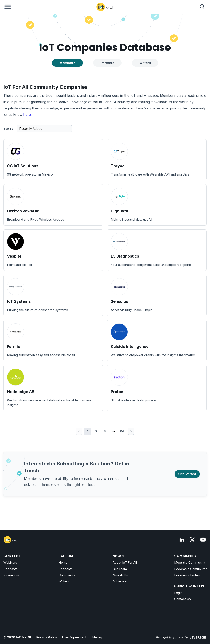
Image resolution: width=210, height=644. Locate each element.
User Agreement (74, 637)
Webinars (10, 563)
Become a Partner (187, 575)
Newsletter (121, 575)
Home (63, 563)
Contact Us (182, 599)
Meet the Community (190, 563)
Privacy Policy (46, 637)
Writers (64, 581)
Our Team (120, 569)
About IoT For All (125, 563)
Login (178, 593)
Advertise (120, 581)
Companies (67, 575)
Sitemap (97, 637)
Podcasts (10, 569)
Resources (11, 575)
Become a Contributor (190, 569)
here (27, 115)
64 (122, 431)
